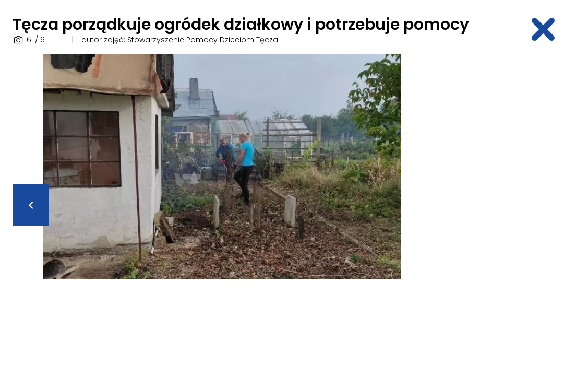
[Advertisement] (516, 210)
